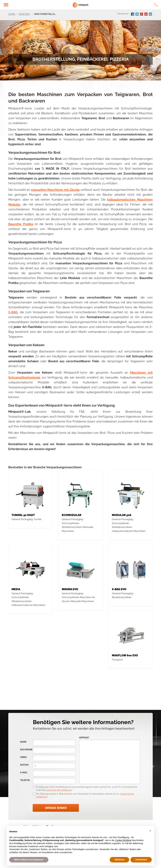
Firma (24, 757)
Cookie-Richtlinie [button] (123, 840)
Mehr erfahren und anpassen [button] (29, 860)
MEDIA (16, 589)
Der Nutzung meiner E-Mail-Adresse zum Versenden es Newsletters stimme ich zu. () (85, 795)
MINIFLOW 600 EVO (125, 655)
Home (12, 14)
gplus (142, 14)
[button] (150, 831)
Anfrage (84, 738)
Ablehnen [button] (120, 860)
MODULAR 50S (122, 515)
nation (25, 765)
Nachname (26, 750)
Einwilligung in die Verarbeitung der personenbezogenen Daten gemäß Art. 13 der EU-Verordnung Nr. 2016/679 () (87, 788)
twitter (137, 14)
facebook (133, 14)
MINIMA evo (70, 589)
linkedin (151, 14)
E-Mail (24, 773)
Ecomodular (72, 515)
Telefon (25, 780)
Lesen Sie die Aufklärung (59, 790)
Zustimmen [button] (141, 860)
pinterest (146, 14)
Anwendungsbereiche (25, 14)
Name (24, 742)
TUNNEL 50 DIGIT (23, 515)
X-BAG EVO (119, 589)
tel (156, 5)
